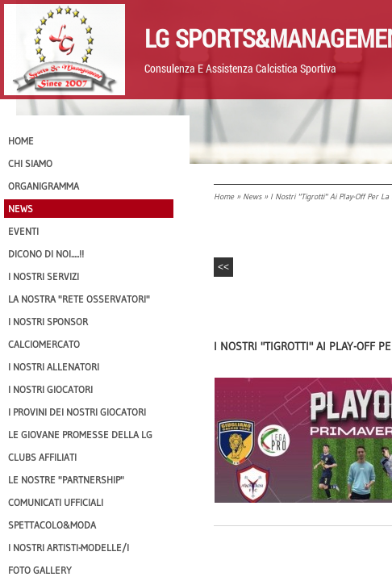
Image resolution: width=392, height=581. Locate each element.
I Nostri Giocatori (50, 389)
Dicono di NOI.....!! (46, 254)
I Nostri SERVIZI (44, 276)
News (252, 196)
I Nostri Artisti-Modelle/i (69, 548)
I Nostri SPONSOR (48, 322)
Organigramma (44, 186)
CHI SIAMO (30, 163)
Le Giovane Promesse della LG (80, 435)
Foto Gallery (40, 570)
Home (224, 196)
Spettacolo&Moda (52, 525)
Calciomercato (44, 344)
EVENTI (23, 231)
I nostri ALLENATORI (54, 367)
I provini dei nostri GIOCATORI (77, 412)
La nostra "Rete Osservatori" (79, 299)
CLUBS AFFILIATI (42, 457)
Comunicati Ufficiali (56, 502)
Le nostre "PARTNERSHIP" (66, 480)
